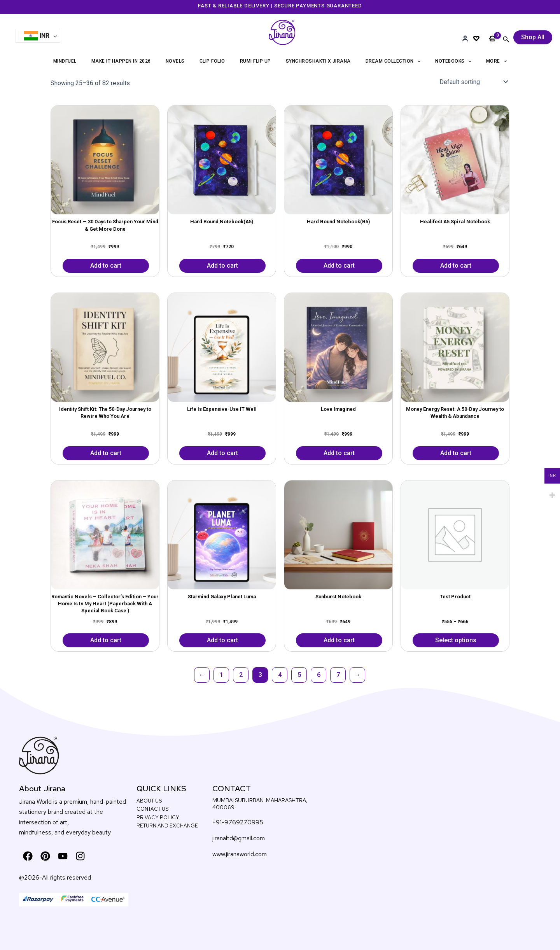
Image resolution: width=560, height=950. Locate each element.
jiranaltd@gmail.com (239, 838)
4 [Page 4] (280, 675)
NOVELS (175, 61)
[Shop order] (473, 82)
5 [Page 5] (299, 675)
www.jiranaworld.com (240, 854)
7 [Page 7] (338, 675)
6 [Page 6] (319, 675)
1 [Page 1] (221, 675)
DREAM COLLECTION (393, 61)
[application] (417, 61)
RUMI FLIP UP (255, 61)
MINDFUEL (65, 61)
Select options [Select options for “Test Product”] (456, 640)
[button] (506, 39)
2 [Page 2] (241, 675)
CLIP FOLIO (212, 61)
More (496, 61)
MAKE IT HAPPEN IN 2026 (121, 61)
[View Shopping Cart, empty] (493, 32)
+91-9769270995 (238, 822)
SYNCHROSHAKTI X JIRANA (318, 61)
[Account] (465, 39)
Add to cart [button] (106, 266)
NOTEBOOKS (453, 61)
